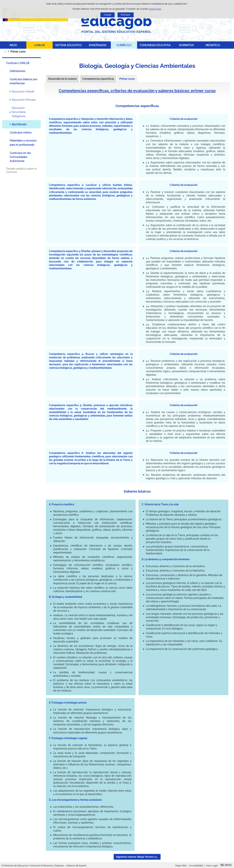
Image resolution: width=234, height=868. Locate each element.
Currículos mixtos (21, 133)
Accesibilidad (196, 866)
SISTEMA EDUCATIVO (68, 45)
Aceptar (107, 15)
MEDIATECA (213, 45)
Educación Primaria (24, 100)
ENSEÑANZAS (98, 45)
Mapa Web (181, 866)
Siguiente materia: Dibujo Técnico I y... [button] (137, 857)
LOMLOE (39, 45)
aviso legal (155, 9)
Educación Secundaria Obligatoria (19, 112)
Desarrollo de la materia (63, 79)
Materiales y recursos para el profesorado (23, 143)
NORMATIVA (186, 45)
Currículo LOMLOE (18, 63)
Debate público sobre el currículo (21, 170)
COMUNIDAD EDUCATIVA (155, 45)
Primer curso (127, 79)
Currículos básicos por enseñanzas (23, 81)
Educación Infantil (23, 92)
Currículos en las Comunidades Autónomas (20, 157)
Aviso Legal (212, 866)
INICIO (13, 45)
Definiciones (17, 71)
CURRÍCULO (124, 45)
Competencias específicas (98, 79)
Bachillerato (19, 124)
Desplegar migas (5, 51)
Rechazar (126, 15)
